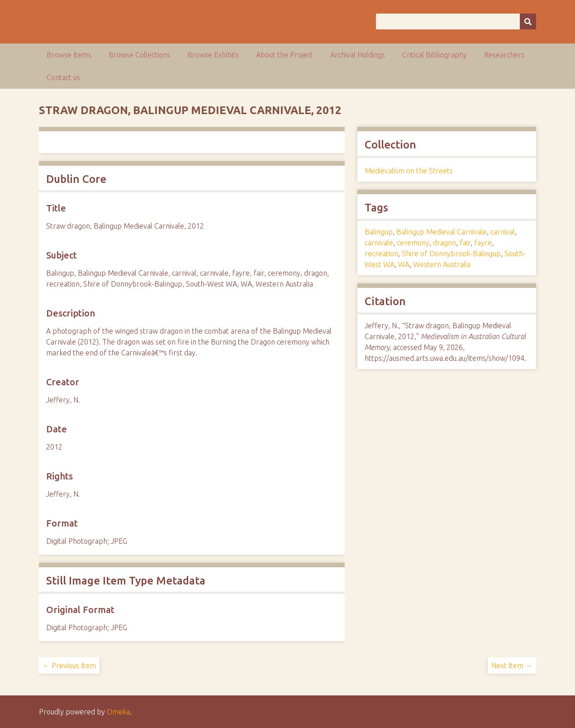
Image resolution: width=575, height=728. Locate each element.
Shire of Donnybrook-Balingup (451, 254)
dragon (444, 243)
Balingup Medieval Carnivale (442, 232)
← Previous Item (69, 666)
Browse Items (69, 55)
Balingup (379, 232)
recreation (381, 254)
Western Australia (442, 264)
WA (404, 264)
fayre (483, 243)
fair (465, 243)
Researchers (504, 55)
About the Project (285, 55)
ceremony (413, 243)
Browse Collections (139, 55)
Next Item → (512, 666)
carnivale (379, 243)
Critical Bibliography (435, 55)
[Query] (456, 22)
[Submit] (528, 22)
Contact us (63, 77)
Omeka (118, 712)
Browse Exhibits (213, 55)
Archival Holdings (358, 55)
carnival (503, 232)
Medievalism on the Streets (409, 171)
